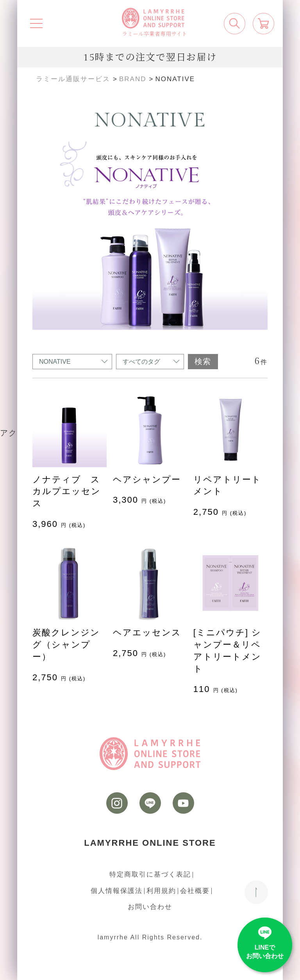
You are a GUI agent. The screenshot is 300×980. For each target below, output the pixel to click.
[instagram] (117, 803)
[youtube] (183, 803)
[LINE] (150, 803)
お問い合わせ (150, 907)
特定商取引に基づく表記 (150, 874)
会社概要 (195, 891)
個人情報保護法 (117, 891)
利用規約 (161, 891)
